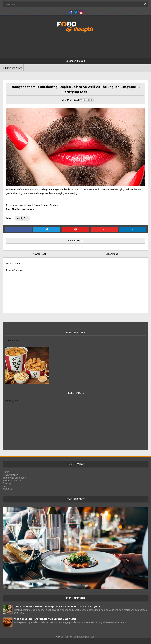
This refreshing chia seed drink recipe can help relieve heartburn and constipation (58, 606)
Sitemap (7, 483)
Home (6, 472)
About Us (8, 489)
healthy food (22, 218)
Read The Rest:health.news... (21, 209)
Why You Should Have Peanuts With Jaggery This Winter (45, 619)
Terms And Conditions (14, 478)
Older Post (112, 254)
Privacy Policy (10, 475)
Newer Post (39, 254)
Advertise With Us (12, 481)
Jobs (6, 486)
